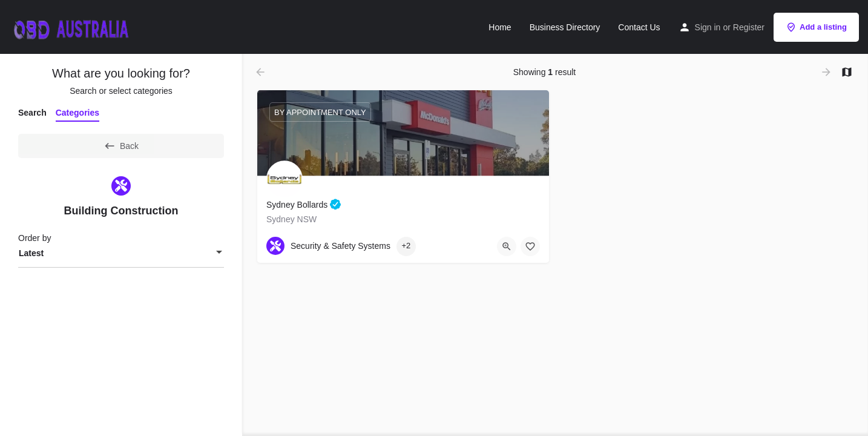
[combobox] (121, 253)
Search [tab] (32, 113)
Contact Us (639, 27)
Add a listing (816, 27)
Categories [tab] (77, 113)
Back (121, 146)
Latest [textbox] (31, 253)
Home (500, 27)
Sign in (708, 27)
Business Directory (565, 27)
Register (749, 27)
